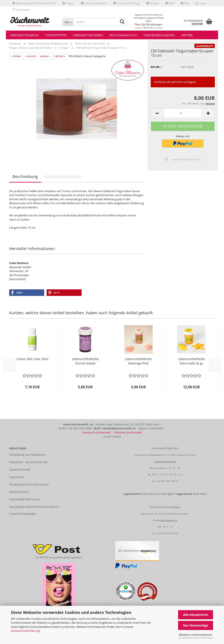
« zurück (31, 56)
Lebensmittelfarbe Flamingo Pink (138, 361)
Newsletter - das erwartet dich (29, 462)
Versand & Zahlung (127, 3)
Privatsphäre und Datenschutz (29, 484)
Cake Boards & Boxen (159, 35)
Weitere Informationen (196, 635)
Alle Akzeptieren (196, 615)
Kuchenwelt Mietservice (25, 499)
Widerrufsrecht (19, 492)
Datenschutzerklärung (25, 631)
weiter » (45, 56)
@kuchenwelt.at (169, 520)
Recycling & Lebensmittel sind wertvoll (34, 507)
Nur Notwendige (196, 625)
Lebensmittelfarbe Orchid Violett (85, 361)
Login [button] (201, 3)
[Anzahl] (183, 113)
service (157, 520)
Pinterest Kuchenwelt (128, 432)
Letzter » (60, 56)
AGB (170, 3)
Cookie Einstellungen (23, 514)
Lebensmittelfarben (88, 35)
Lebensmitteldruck (94, 3)
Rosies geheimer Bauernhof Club (34, 3)
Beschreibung (25, 176)
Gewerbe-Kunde (20, 470)
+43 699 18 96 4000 (167, 533)
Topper (68, 3)
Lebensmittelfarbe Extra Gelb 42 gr (192, 361)
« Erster (16, 56)
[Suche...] (68, 22)
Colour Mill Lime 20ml (32, 359)
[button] (157, 113)
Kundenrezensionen (63, 176)
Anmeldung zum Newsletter (27, 455)
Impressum (17, 477)
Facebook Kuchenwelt (96, 432)
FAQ (185, 3)
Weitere (187, 35)
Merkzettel (21, 10)
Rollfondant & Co (123, 35)
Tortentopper (56, 35)
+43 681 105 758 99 (167, 481)
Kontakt (153, 3)
